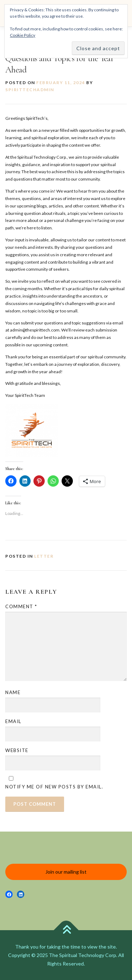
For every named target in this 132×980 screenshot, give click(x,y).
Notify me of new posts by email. (54, 787)
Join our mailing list (66, 872)
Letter (44, 556)
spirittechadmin (30, 90)
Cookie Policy (23, 35)
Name (13, 692)
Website (17, 750)
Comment (21, 606)
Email (13, 721)
